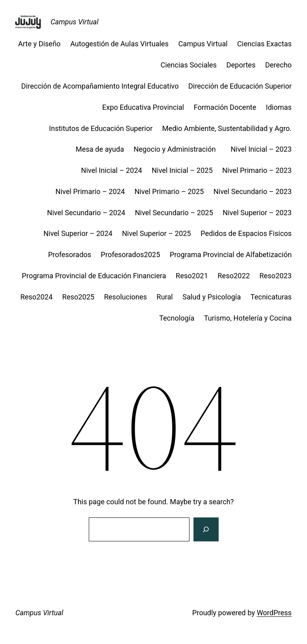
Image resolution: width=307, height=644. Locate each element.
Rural (165, 297)
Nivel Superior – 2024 (78, 233)
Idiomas (279, 107)
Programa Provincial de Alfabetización (231, 255)
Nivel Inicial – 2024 (112, 170)
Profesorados (70, 255)
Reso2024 (37, 297)
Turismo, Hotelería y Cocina (248, 318)
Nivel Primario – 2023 (257, 170)
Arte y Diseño (39, 44)
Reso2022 (234, 276)
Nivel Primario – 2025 (169, 191)
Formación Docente (225, 107)
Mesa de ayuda (100, 149)
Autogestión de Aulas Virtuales (120, 44)
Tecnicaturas (271, 297)
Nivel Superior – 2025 (156, 233)
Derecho (278, 65)
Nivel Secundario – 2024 (86, 213)
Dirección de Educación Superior (240, 86)
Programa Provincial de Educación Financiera (94, 276)
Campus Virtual (74, 22)
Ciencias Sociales (188, 65)
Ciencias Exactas (264, 44)
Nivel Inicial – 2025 (182, 170)
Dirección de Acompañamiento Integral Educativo (100, 86)
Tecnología (177, 318)
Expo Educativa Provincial (143, 107)
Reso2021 (192, 276)
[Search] (206, 529)
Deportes (241, 65)
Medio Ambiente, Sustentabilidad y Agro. (227, 128)
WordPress (274, 613)
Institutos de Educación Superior (101, 128)
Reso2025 (79, 297)
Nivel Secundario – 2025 (174, 213)
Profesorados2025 (130, 255)
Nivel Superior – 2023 (257, 213)
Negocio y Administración (177, 149)
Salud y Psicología (212, 297)
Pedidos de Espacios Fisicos (246, 233)
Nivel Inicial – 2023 (261, 149)
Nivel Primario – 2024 (90, 191)
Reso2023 (276, 276)
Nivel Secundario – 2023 (253, 191)
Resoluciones (125, 297)
